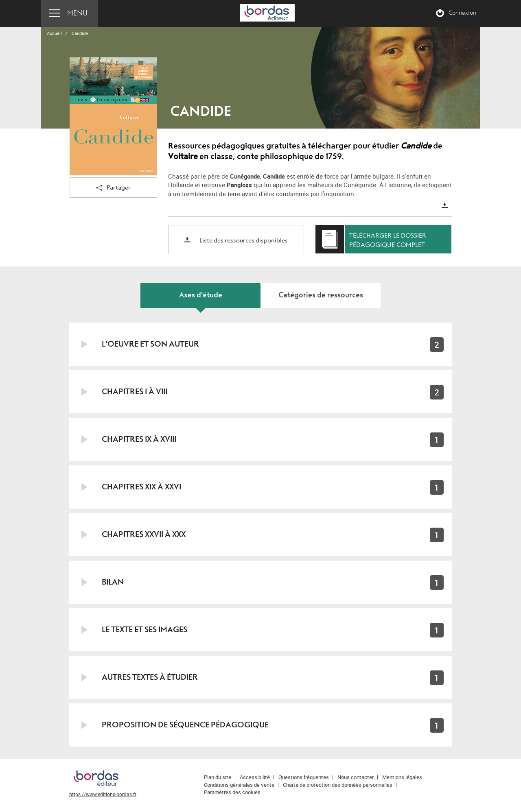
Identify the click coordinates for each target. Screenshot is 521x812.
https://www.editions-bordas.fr (103, 794)
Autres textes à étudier (150, 677)
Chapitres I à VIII (135, 392)
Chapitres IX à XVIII (139, 439)
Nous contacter (356, 777)
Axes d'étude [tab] (201, 295)
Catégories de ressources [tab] (321, 295)
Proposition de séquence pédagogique (185, 725)
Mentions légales (402, 777)
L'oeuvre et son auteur (150, 344)
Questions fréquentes (304, 777)
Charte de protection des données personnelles (338, 785)
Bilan (113, 582)
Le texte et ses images (144, 630)
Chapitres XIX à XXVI (141, 487)
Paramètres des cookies (232, 792)
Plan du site (218, 777)
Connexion (462, 13)
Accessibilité (255, 777)
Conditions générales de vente (239, 785)
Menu (77, 13)
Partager (113, 188)
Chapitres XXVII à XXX (144, 534)
